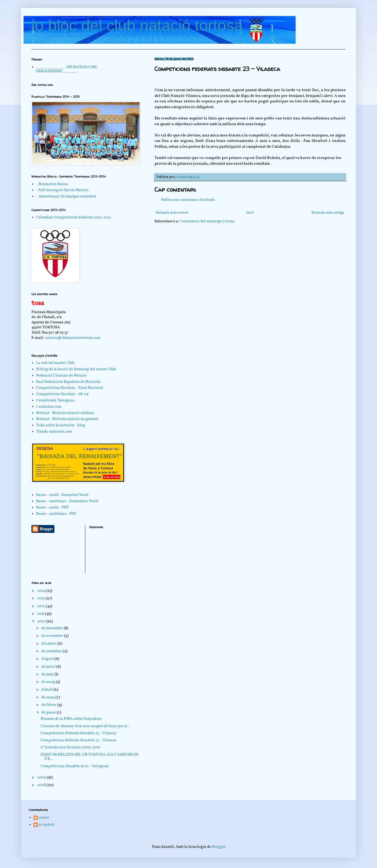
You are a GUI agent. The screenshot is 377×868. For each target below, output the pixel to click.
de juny (48, 674)
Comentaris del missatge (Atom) (207, 221)
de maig (49, 682)
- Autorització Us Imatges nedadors (66, 197)
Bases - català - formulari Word (62, 495)
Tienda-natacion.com (54, 432)
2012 (41, 606)
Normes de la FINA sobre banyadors (71, 719)
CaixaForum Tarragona (55, 400)
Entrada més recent (172, 213)
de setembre (52, 651)
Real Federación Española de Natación (68, 382)
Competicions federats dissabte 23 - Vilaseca (78, 733)
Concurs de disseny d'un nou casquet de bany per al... (85, 726)
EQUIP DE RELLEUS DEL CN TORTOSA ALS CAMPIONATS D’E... (90, 757)
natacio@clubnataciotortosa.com (73, 338)
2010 (42, 621)
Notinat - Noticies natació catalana (65, 413)
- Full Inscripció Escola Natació (62, 190)
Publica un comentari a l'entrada (188, 200)
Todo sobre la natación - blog (61, 425)
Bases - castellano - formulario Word (67, 501)
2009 (42, 778)
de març (48, 697)
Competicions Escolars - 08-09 (62, 394)
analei (44, 818)
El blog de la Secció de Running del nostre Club (76, 369)
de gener (49, 713)
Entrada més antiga (328, 213)
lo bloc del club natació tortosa (137, 25)
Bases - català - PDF (52, 508)
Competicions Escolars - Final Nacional (70, 388)
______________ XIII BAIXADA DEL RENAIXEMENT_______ (67, 69)
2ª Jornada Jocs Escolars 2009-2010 (70, 747)
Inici (250, 213)
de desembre (53, 628)
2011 (41, 614)
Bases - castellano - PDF (56, 514)
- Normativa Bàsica (52, 184)
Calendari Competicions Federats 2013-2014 (74, 217)
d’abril (47, 690)
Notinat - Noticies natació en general (67, 419)
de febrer (49, 705)
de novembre (53, 636)
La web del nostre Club (55, 363)
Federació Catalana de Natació (61, 376)
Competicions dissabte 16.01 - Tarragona (75, 766)
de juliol (49, 667)
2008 (42, 785)
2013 (41, 598)
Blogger (218, 847)
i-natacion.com (49, 407)
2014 (41, 591)
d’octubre (49, 644)
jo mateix (46, 825)
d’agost (48, 659)
